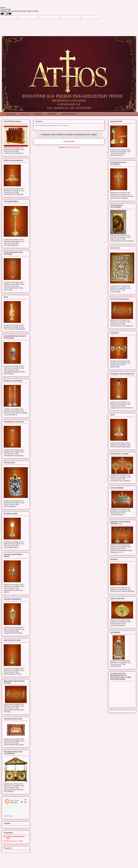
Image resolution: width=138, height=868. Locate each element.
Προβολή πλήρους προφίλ (13, 841)
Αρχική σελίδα (11, 114)
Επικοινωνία (25, 114)
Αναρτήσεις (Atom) (73, 147)
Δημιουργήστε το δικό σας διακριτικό (59, 125)
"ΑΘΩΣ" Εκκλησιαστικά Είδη (15, 837)
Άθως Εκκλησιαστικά (41, 125)
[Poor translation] (9, 14)
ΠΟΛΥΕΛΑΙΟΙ (52, 114)
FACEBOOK (38, 114)
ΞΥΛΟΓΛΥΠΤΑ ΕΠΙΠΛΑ (69, 114)
